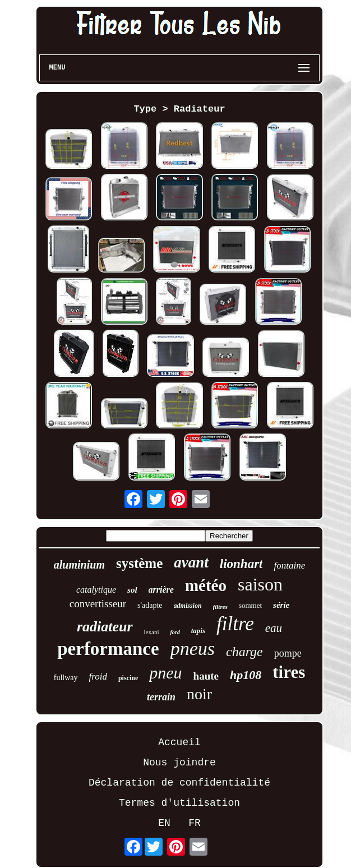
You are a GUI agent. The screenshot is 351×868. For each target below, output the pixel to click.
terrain (161, 697)
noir (199, 694)
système (139, 563)
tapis (198, 631)
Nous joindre (179, 763)
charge (244, 652)
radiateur (105, 627)
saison (260, 584)
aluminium (79, 565)
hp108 (246, 675)
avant (191, 562)
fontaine (289, 565)
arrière (161, 590)
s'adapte (150, 605)
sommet (250, 605)
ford (175, 632)
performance (108, 649)
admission (188, 606)
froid (98, 677)
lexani (152, 632)
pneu (165, 673)
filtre (235, 624)
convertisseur (98, 604)
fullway (66, 678)
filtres (220, 607)
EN (164, 823)
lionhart (241, 564)
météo (206, 585)
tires (289, 672)
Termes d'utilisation (179, 803)
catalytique (96, 590)
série (281, 605)
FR (195, 823)
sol (132, 590)
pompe (288, 653)
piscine (128, 678)
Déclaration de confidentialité (179, 783)
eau (274, 628)
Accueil (179, 742)
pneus (193, 648)
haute (206, 676)
